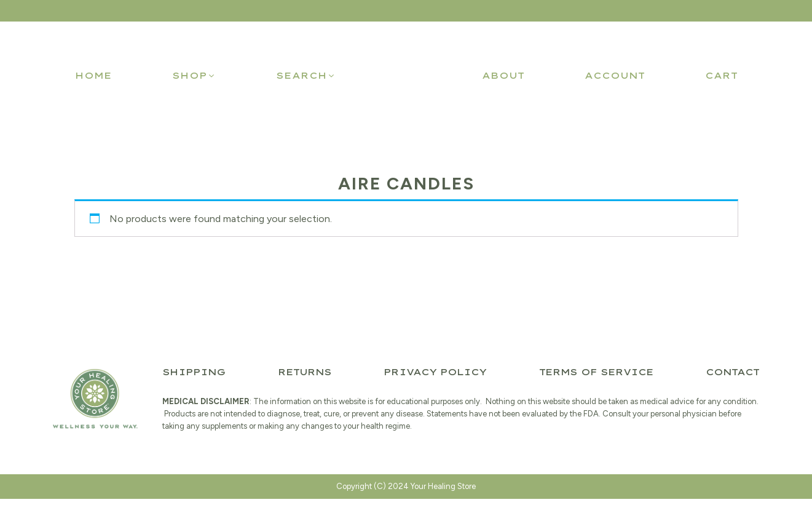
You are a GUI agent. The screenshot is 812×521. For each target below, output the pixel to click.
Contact (732, 372)
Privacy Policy (435, 372)
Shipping (194, 372)
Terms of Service (596, 372)
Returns (305, 372)
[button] (194, 76)
